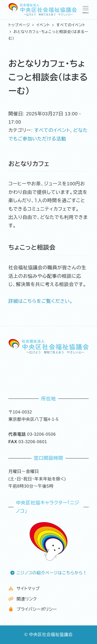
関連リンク (23, 599)
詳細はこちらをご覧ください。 (40, 301)
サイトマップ (24, 589)
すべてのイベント (52, 130)
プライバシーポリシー (33, 609)
